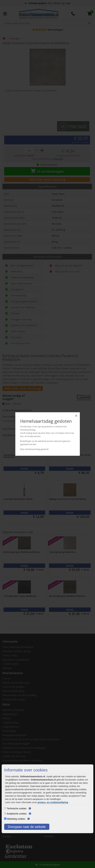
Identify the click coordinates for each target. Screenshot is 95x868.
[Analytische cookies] (5, 813)
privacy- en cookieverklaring (53, 802)
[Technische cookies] (5, 808)
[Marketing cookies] (5, 819)
